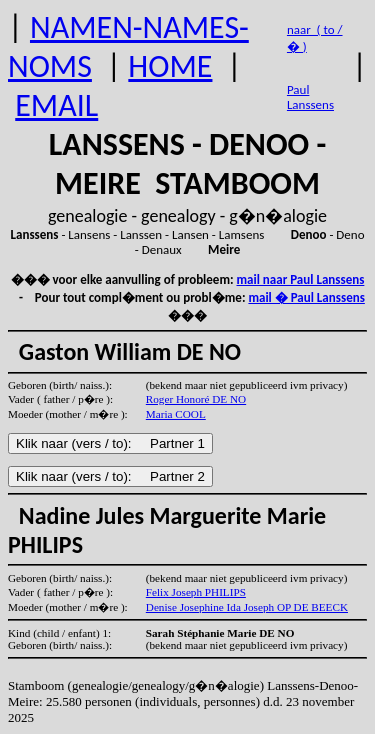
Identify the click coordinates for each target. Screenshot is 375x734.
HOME (170, 66)
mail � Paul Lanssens (306, 297)
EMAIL (56, 105)
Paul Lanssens (310, 97)
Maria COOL (176, 414)
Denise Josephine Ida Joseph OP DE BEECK (247, 607)
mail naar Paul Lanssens (301, 279)
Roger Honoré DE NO (196, 399)
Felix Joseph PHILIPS (196, 592)
